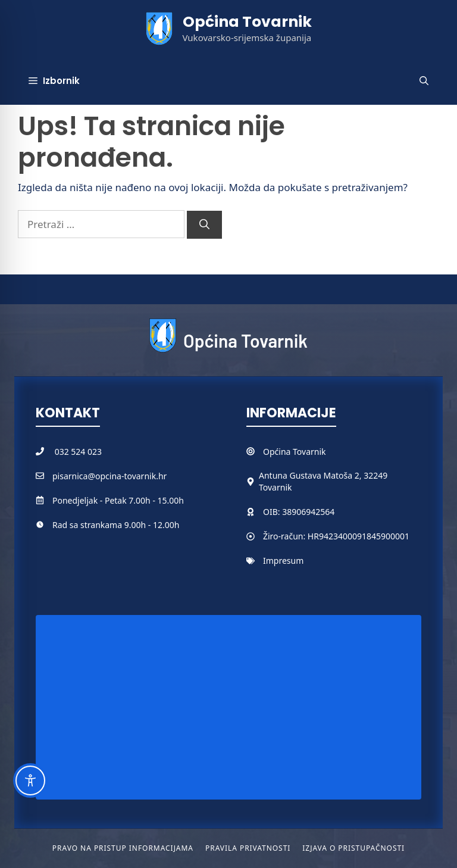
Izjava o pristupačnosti (353, 848)
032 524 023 (78, 452)
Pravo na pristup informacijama (123, 848)
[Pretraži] (204, 225)
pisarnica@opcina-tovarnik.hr (109, 476)
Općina (278, 452)
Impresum (283, 561)
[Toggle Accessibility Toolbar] (30, 780)
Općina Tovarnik (247, 22)
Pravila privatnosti (248, 848)
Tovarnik (309, 452)
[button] (424, 81)
